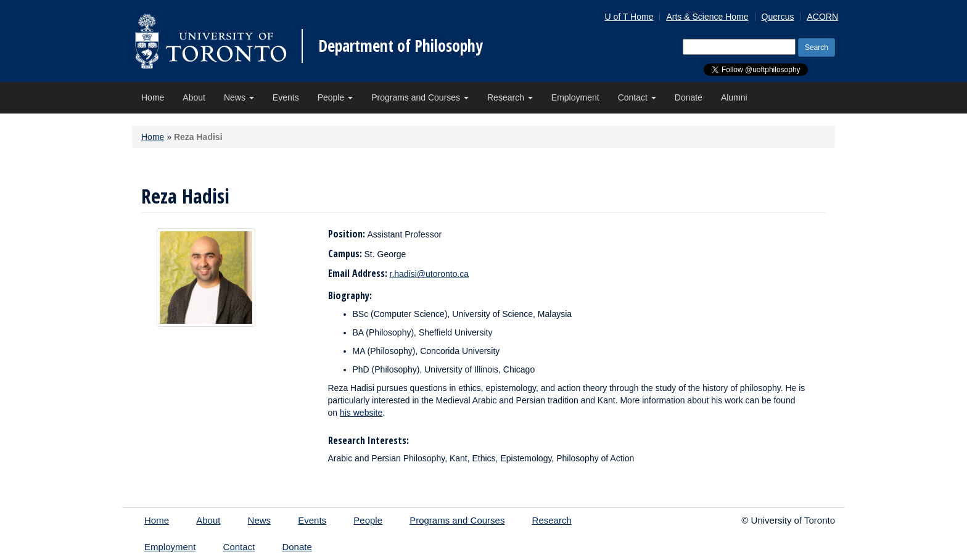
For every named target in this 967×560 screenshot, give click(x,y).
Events (286, 97)
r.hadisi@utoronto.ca (430, 274)
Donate (689, 97)
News (239, 97)
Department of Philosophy (401, 46)
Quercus (778, 17)
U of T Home (629, 17)
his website (361, 413)
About (194, 97)
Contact (637, 97)
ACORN (822, 17)
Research (510, 97)
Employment (575, 97)
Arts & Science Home (707, 17)
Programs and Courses (420, 97)
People (335, 97)
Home (153, 97)
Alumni (734, 97)
